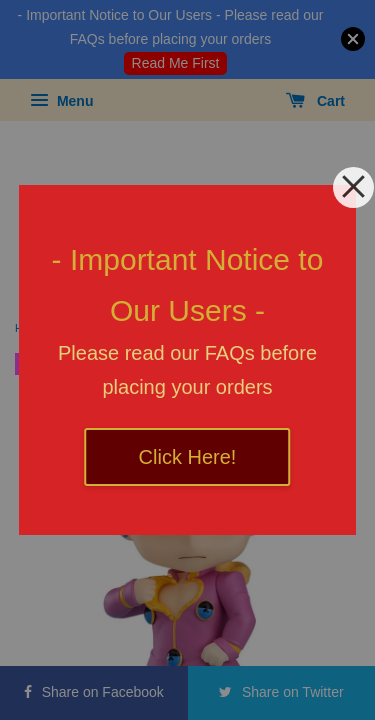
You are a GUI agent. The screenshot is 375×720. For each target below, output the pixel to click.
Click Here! (188, 457)
